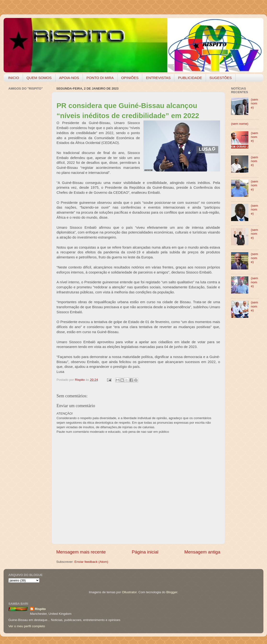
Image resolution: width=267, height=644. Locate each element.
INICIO (14, 78)
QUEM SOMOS (39, 78)
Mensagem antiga (202, 552)
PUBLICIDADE (190, 78)
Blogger (172, 592)
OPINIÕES (130, 78)
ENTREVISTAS (158, 78)
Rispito (40, 609)
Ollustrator (129, 592)
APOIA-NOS (69, 78)
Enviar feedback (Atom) (91, 562)
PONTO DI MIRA (100, 78)
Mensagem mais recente (81, 552)
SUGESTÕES (221, 78)
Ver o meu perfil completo (27, 626)
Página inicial (145, 552)
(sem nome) (254, 103)
